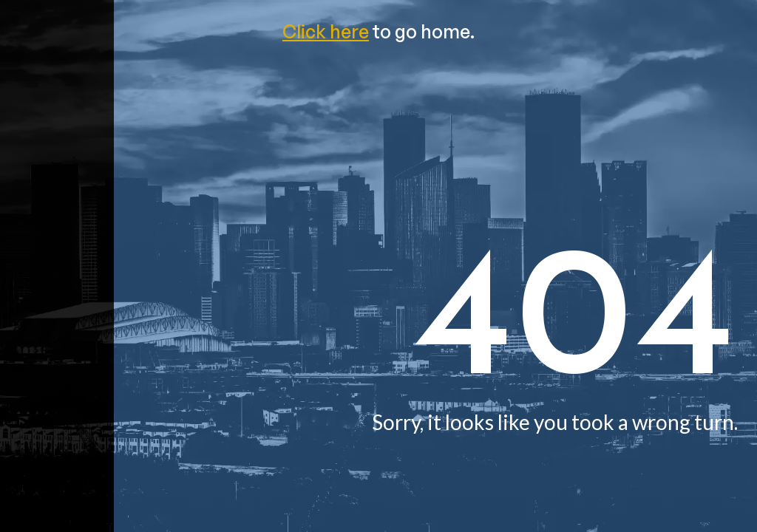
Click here (326, 31)
